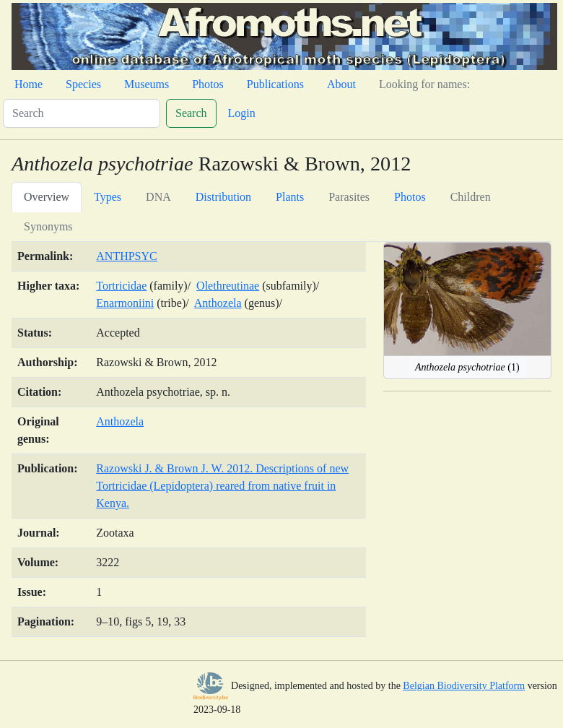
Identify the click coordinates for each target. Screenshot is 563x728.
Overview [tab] (47, 197)
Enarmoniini (125, 303)
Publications (275, 84)
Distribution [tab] (223, 197)
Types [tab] (108, 197)
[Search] (82, 113)
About (341, 84)
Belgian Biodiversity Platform (464, 686)
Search (191, 113)
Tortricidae (121, 286)
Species (83, 84)
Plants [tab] (290, 197)
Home (29, 84)
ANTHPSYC (126, 256)
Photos (208, 84)
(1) (467, 367)
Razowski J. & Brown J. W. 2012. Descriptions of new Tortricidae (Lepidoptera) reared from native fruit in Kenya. (222, 486)
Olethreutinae (228, 286)
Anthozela (218, 303)
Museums (147, 84)
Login (242, 113)
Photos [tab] (410, 197)
